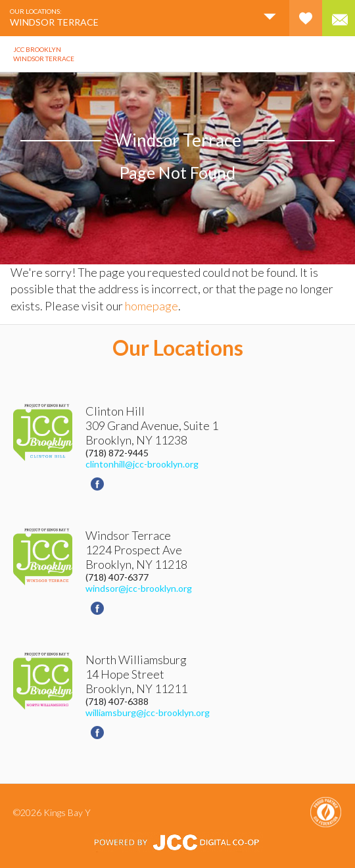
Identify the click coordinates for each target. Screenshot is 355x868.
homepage (152, 306)
